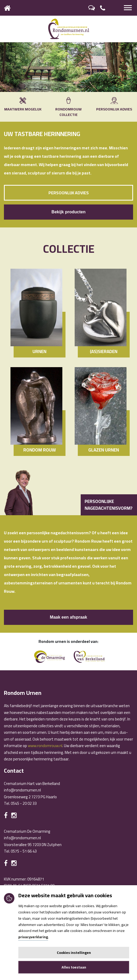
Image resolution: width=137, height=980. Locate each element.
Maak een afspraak (68, 617)
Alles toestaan (74, 967)
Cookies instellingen (74, 953)
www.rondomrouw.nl (45, 746)
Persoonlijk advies (69, 193)
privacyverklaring (33, 937)
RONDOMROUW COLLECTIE (68, 108)
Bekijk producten (69, 212)
